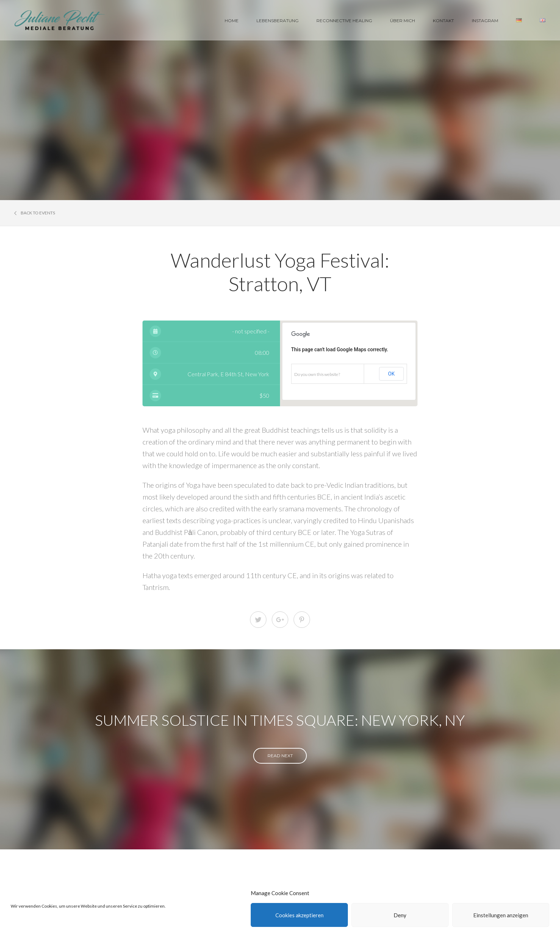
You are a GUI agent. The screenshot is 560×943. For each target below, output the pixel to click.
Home (232, 21)
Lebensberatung (277, 21)
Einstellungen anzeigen (501, 915)
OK (391, 374)
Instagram (485, 21)
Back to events (35, 213)
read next (280, 756)
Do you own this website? (317, 374)
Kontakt (443, 21)
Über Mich (402, 21)
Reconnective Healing (344, 21)
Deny (400, 915)
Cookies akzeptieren (299, 915)
